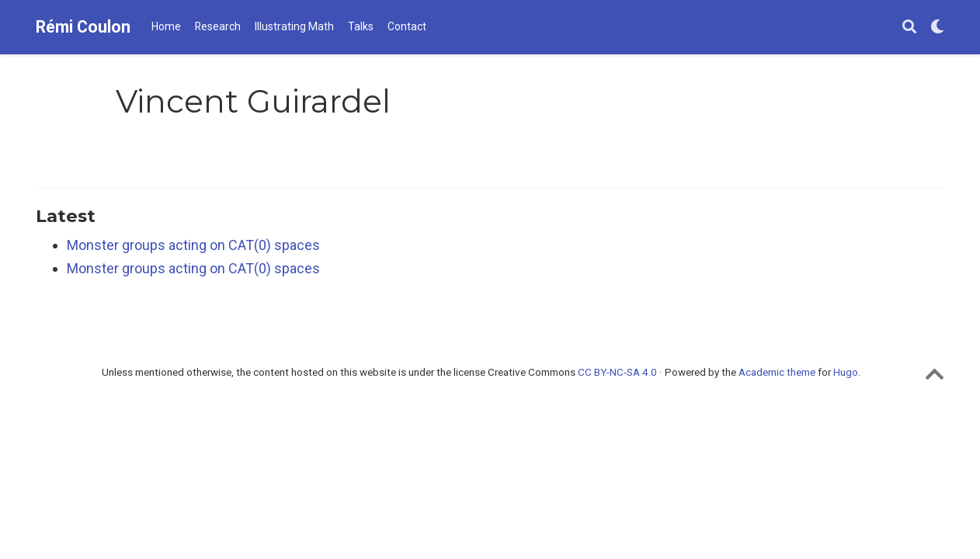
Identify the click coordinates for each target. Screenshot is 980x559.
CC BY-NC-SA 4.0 (617, 372)
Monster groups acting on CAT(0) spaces (193, 245)
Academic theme (777, 372)
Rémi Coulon (83, 27)
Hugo (846, 372)
